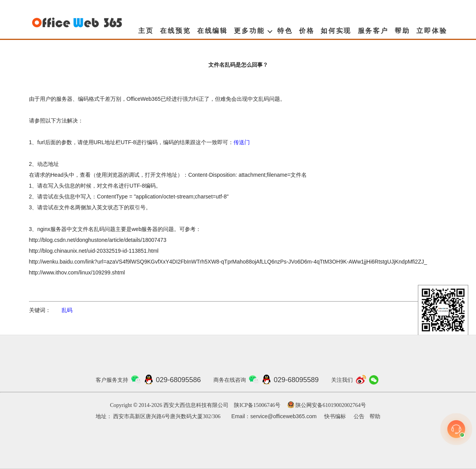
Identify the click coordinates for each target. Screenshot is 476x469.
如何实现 (336, 31)
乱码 (67, 310)
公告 (359, 416)
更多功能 (249, 31)
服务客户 (373, 31)
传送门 (242, 142)
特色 (285, 31)
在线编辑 (212, 31)
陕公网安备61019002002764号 (331, 405)
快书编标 (335, 416)
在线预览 (175, 31)
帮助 (402, 31)
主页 (146, 31)
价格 (307, 31)
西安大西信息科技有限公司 (196, 405)
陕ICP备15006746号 (257, 405)
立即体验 (432, 31)
